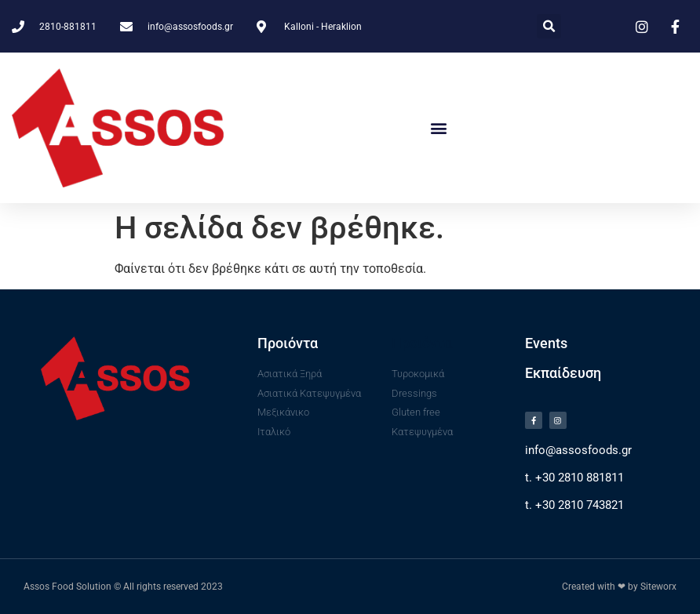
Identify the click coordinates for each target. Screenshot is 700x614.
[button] (549, 26)
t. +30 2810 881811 (574, 478)
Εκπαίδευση (563, 373)
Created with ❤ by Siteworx (619, 587)
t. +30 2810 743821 (574, 505)
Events (546, 343)
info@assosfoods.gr (578, 450)
